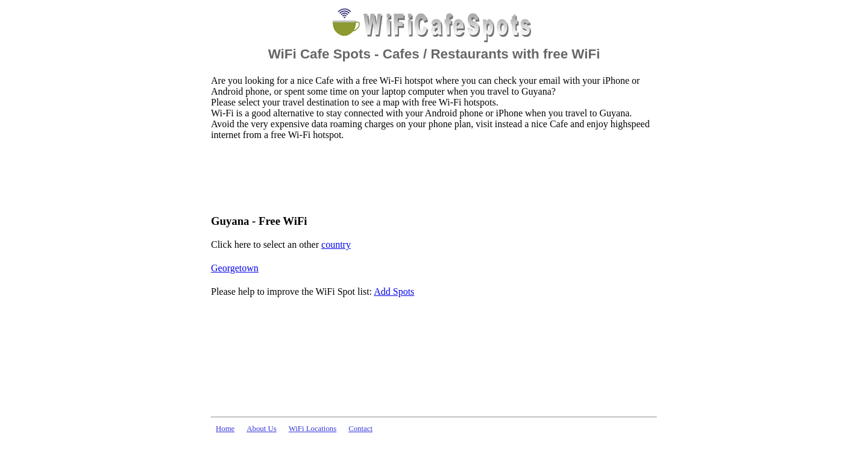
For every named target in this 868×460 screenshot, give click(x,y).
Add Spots (394, 291)
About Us (261, 429)
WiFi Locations (313, 429)
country (336, 244)
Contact (360, 429)
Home (225, 429)
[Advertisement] (430, 177)
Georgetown (235, 268)
